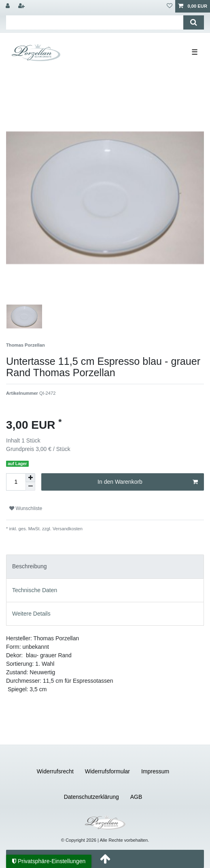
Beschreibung (30, 566)
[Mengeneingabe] (16, 482)
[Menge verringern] (30, 486)
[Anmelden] (8, 6)
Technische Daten (35, 590)
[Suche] (194, 22)
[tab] (105, 566)
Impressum (155, 771)
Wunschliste (26, 508)
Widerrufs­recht (55, 771)
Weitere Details (31, 614)
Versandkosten (67, 529)
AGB (136, 797)
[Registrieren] (22, 6)
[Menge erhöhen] (30, 478)
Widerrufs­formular (107, 771)
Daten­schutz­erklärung (91, 797)
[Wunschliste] (170, 6)
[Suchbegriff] (95, 22)
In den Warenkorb (148, 482)
